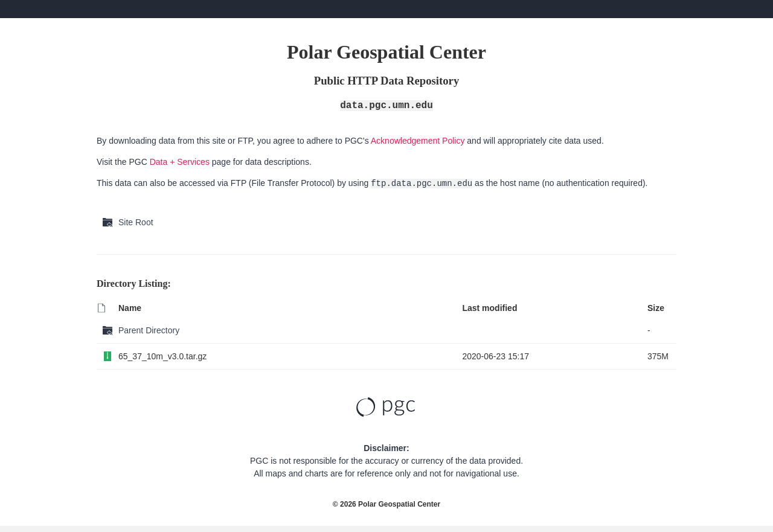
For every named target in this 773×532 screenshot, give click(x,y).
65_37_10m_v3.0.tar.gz (162, 356)
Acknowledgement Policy (418, 141)
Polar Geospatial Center (399, 504)
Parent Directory (149, 330)
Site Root (136, 222)
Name (130, 308)
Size (656, 308)
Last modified (489, 308)
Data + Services (180, 162)
